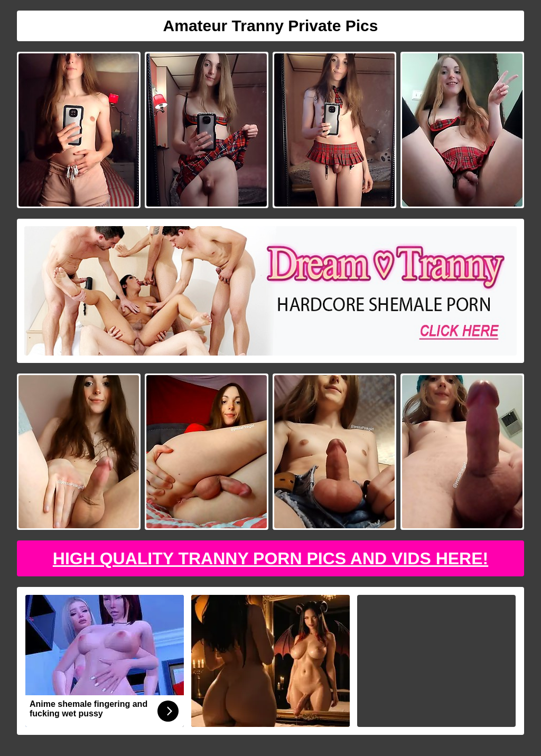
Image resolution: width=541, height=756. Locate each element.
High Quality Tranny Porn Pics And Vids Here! (270, 558)
